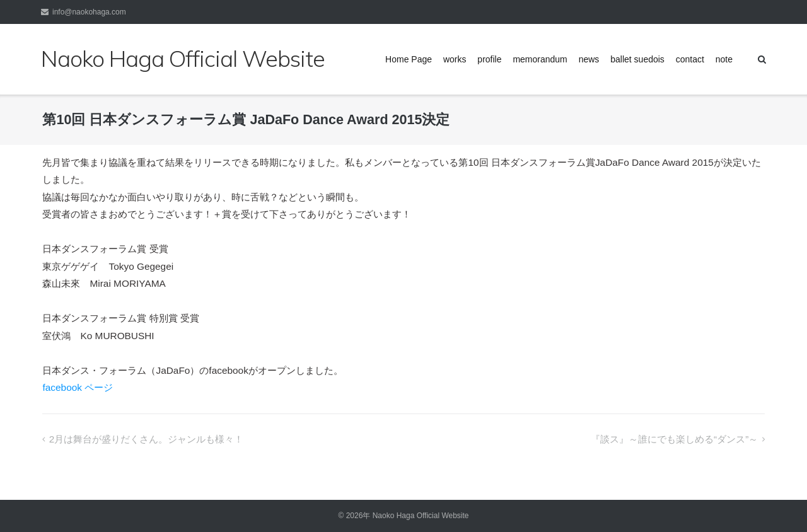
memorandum (540, 59)
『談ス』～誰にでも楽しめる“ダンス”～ (674, 439)
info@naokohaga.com (89, 12)
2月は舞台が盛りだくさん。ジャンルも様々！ (147, 439)
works (455, 59)
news (589, 59)
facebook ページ (78, 387)
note (724, 59)
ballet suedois (637, 59)
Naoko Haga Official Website (425, 516)
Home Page (409, 59)
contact (690, 59)
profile (489, 59)
